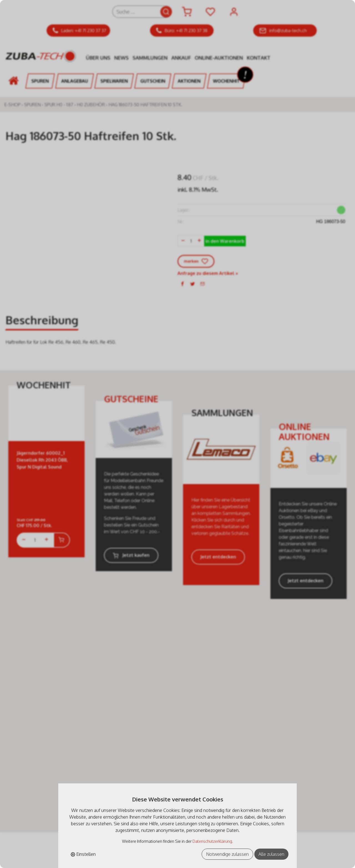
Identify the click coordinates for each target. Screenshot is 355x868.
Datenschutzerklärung (212, 841)
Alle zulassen (271, 854)
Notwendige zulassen (227, 854)
